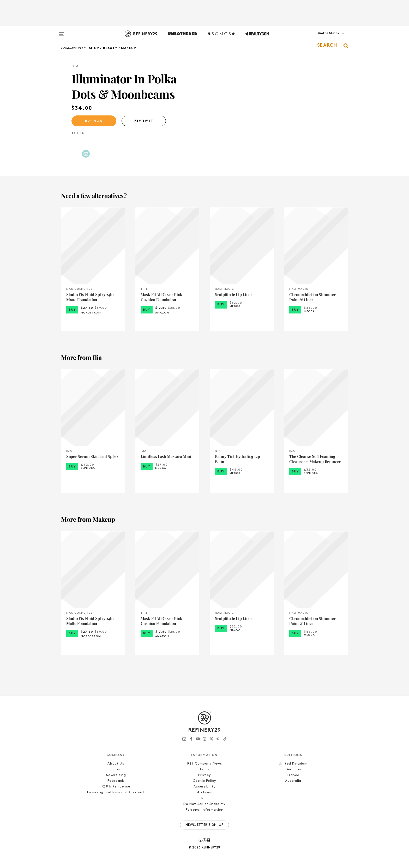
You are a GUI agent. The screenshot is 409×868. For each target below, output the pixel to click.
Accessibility (204, 787)
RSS (204, 798)
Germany (293, 769)
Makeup (129, 48)
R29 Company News (204, 764)
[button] (322, 38)
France (293, 775)
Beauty (110, 48)
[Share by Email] (86, 154)
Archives (204, 792)
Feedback (116, 781)
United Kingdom (293, 764)
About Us (116, 764)
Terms (204, 769)
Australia (293, 781)
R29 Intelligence (116, 787)
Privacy (205, 775)
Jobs (116, 769)
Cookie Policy (204, 781)
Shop (94, 48)
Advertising (116, 775)
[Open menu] (62, 32)
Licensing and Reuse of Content (116, 792)
